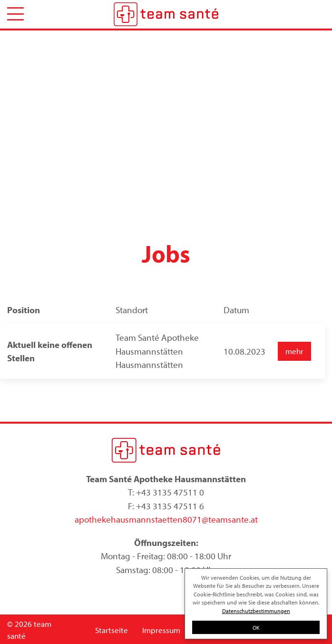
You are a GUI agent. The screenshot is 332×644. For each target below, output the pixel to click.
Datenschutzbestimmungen (256, 611)
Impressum (161, 630)
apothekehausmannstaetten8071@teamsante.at (166, 519)
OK (256, 627)
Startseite (112, 630)
